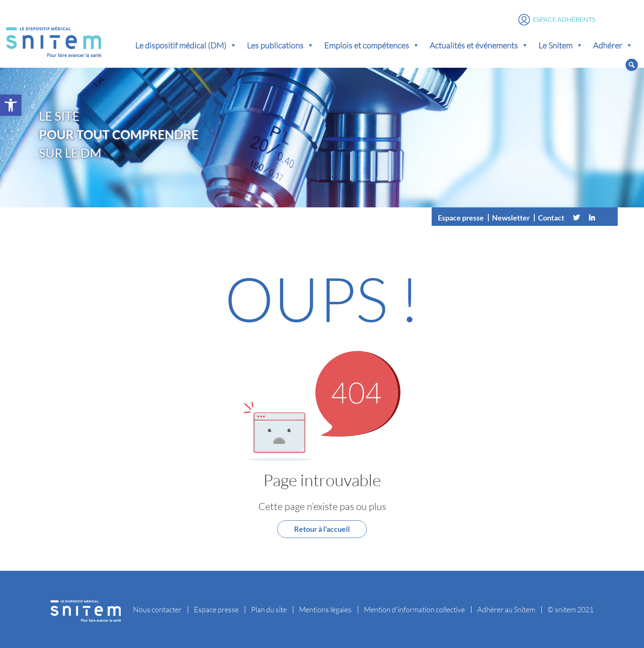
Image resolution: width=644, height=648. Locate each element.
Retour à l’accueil (322, 529)
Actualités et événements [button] (479, 45)
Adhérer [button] (613, 45)
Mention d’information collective (414, 609)
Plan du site (269, 609)
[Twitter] (576, 218)
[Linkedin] (592, 218)
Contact (551, 218)
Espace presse (461, 218)
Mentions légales (325, 609)
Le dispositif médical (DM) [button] (186, 45)
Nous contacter (157, 609)
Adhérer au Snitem (506, 609)
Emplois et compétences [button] (372, 45)
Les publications (281, 45)
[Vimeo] (607, 218)
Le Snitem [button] (561, 45)
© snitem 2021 (570, 609)
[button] (11, 105)
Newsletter (511, 218)
